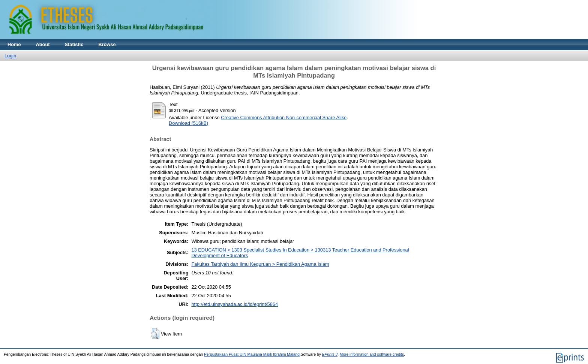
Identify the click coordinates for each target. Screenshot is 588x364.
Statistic (74, 44)
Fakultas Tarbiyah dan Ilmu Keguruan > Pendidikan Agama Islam (260, 264)
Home (14, 44)
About (43, 44)
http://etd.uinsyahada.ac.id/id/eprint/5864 (235, 304)
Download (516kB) (188, 123)
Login (10, 56)
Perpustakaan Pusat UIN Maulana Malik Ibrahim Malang (252, 354)
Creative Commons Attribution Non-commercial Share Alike (284, 118)
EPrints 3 (330, 354)
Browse (107, 44)
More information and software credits (372, 354)
